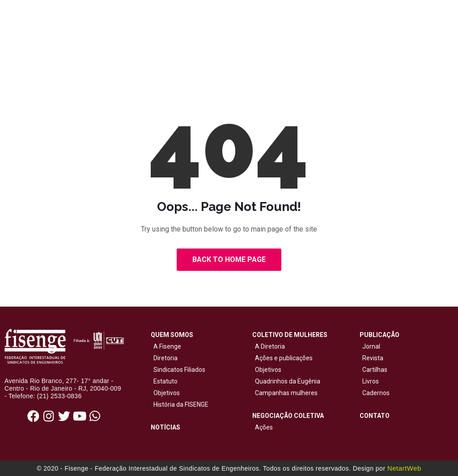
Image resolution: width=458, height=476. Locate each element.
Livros (371, 381)
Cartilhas (375, 370)
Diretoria (164, 358)
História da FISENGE (180, 404)
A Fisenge (166, 346)
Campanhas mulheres (285, 393)
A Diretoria (269, 346)
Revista (373, 358)
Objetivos (165, 393)
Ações (263, 427)
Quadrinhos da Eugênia (286, 381)
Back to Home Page (229, 259)
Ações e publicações (282, 358)
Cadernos (376, 393)
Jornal (371, 346)
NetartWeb (404, 468)
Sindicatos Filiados (178, 370)
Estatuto (164, 381)
